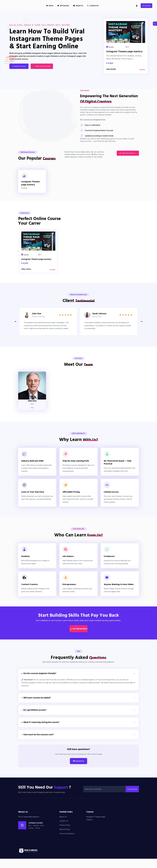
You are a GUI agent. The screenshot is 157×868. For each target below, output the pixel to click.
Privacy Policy (65, 834)
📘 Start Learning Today (44, 67)
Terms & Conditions (67, 843)
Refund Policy (65, 839)
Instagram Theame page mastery (124, 52)
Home (50, 6)
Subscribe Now (131, 798)
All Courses (63, 6)
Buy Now (142, 70)
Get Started (147, 6)
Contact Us (93, 6)
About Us (78, 6)
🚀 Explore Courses (19, 67)
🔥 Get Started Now (78, 647)
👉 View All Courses (128, 168)
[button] (141, 340)
